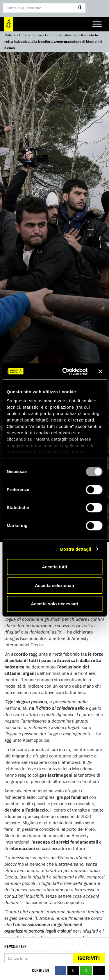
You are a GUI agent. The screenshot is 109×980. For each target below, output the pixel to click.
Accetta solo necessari (54, 604)
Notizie (10, 35)
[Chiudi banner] (100, 371)
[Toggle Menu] (97, 24)
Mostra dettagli (75, 549)
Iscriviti (89, 958)
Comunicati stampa (61, 35)
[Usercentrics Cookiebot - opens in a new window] (65, 371)
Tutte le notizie (30, 35)
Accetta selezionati (54, 585)
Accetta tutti (54, 567)
